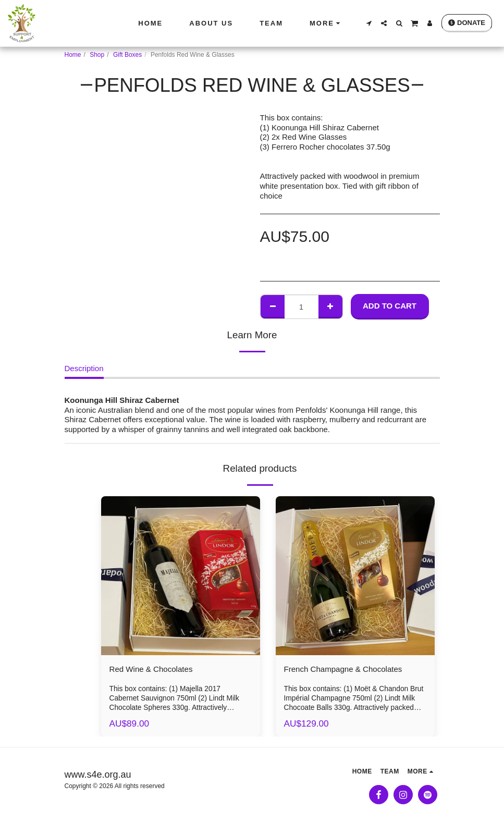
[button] (369, 23)
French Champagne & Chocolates (355, 670)
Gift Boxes (127, 55)
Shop (97, 55)
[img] (181, 576)
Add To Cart (390, 306)
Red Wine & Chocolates (159, 670)
